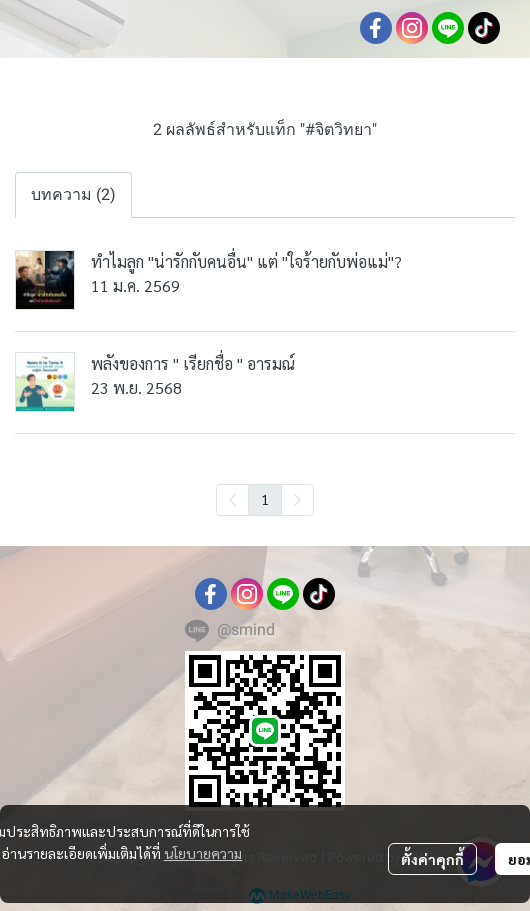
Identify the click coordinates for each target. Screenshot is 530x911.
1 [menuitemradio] (265, 499)
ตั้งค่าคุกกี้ (432, 859)
